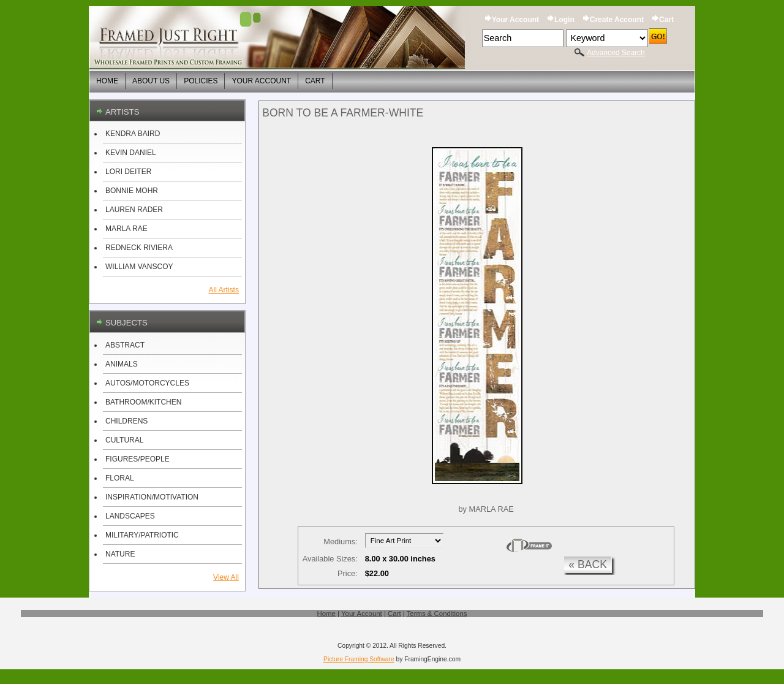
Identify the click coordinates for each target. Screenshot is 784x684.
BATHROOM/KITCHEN (143, 402)
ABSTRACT (125, 345)
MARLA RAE (126, 229)
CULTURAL (124, 440)
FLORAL (120, 478)
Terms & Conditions (437, 614)
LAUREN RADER (134, 210)
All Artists (224, 290)
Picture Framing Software (359, 659)
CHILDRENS (126, 421)
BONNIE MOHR (132, 191)
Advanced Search (616, 53)
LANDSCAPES (130, 516)
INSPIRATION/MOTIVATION (152, 497)
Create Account (617, 20)
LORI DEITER (128, 172)
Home (107, 81)
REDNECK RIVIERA (139, 248)
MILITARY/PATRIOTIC (142, 535)
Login (564, 20)
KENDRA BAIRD (133, 134)
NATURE (120, 554)
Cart (666, 20)
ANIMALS (122, 364)
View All (226, 577)
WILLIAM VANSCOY (139, 267)
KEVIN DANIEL (131, 153)
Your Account (515, 20)
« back (588, 564)
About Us (151, 81)
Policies (201, 81)
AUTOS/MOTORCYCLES (147, 383)
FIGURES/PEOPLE (138, 459)
